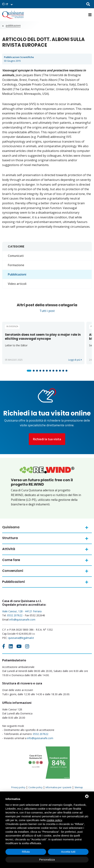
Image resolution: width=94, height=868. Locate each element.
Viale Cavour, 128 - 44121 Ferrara (22, 611)
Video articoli (17, 284)
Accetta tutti (68, 852)
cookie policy (54, 820)
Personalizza (47, 859)
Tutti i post (47, 311)
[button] (29, 371)
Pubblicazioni (13, 25)
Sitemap (79, 787)
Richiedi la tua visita (47, 439)
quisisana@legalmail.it (21, 638)
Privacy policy (18, 787)
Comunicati (16, 256)
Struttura (10, 538)
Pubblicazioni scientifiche (19, 57)
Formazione (16, 265)
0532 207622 (15, 615)
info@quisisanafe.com (22, 620)
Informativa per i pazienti (58, 787)
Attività (9, 549)
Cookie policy (35, 787)
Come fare (11, 560)
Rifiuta (26, 852)
